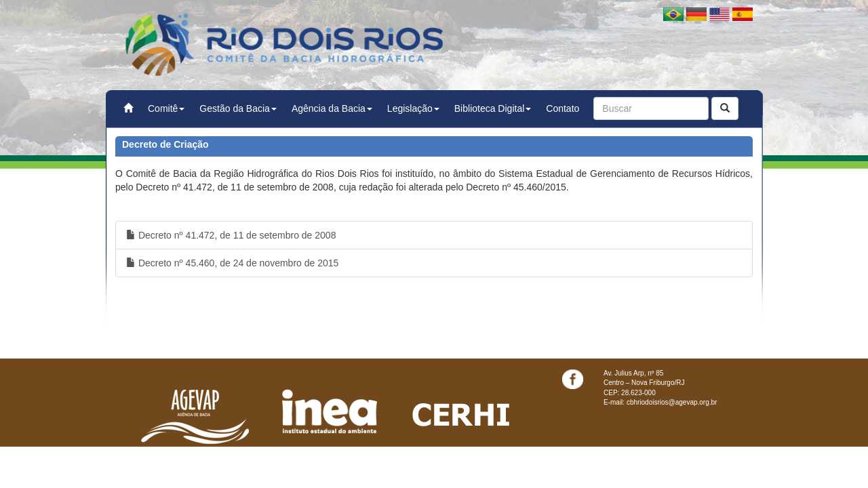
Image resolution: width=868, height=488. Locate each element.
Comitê (166, 108)
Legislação (413, 108)
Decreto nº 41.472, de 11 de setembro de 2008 (231, 235)
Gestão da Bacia (238, 108)
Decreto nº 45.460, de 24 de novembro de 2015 (232, 263)
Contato (563, 108)
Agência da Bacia (332, 108)
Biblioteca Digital (493, 108)
